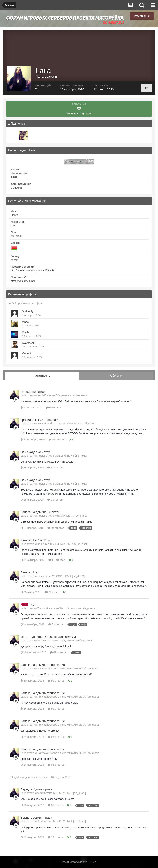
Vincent (26, 353)
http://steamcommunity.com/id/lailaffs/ (33, 270)
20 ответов (56, 528)
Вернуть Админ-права (36, 789)
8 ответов (55, 468)
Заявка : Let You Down (36, 540)
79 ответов (57, 440)
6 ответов (53, 407)
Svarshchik (29, 343)
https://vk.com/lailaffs (23, 281)
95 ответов (56, 681)
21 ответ (52, 592)
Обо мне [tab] (116, 376)
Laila (44, 777)
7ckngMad (15, 777)
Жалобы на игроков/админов (77, 608)
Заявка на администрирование (43, 665)
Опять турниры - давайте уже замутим (48, 637)
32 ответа (55, 805)
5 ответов (56, 624)
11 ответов (57, 560)
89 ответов (58, 652)
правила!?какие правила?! (39, 420)
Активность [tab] (42, 376)
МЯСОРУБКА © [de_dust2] (71, 516)
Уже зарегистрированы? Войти (105, 16)
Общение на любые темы (71, 395)
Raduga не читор (33, 392)
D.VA (33, 605)
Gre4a (26, 332)
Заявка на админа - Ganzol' (40, 512)
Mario (25, 322)
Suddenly (28, 311)
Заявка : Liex (30, 572)
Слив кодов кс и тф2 (35, 452)
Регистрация (142, 16)
